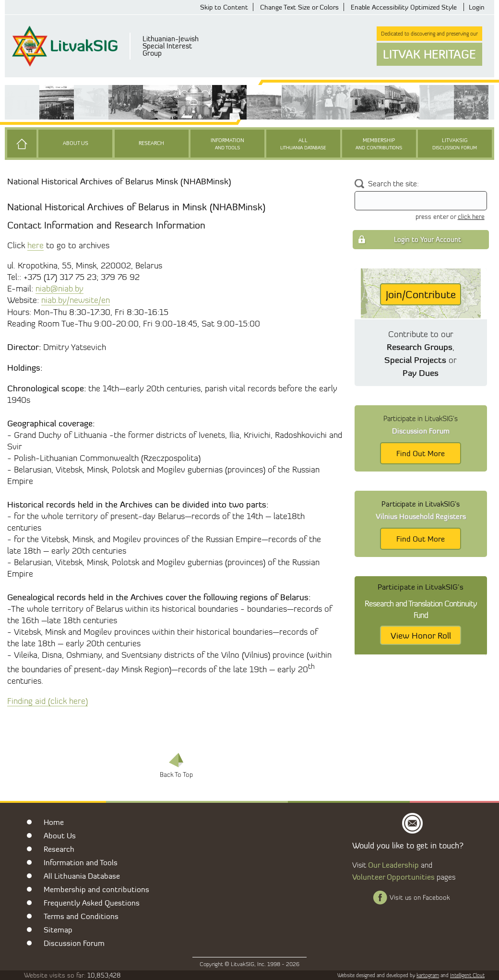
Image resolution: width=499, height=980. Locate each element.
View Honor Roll (421, 635)
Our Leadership (393, 865)
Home (54, 822)
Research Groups (420, 347)
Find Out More (421, 453)
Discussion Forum (74, 943)
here (36, 245)
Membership (379, 144)
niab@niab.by (59, 288)
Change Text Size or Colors (299, 7)
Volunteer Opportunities (393, 877)
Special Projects (415, 360)
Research (151, 143)
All (303, 144)
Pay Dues (421, 373)
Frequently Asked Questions (92, 903)
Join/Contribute (421, 294)
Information (227, 144)
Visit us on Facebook (420, 897)
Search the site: (393, 184)
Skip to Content (224, 7)
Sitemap (58, 930)
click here (471, 217)
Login (477, 7)
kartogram (428, 975)
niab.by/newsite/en (76, 300)
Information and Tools (81, 862)
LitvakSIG (455, 144)
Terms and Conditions (81, 916)
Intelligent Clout (467, 975)
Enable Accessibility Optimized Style (404, 7)
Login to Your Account (428, 239)
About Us (76, 143)
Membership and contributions (96, 889)
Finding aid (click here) (48, 701)
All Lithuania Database (82, 876)
